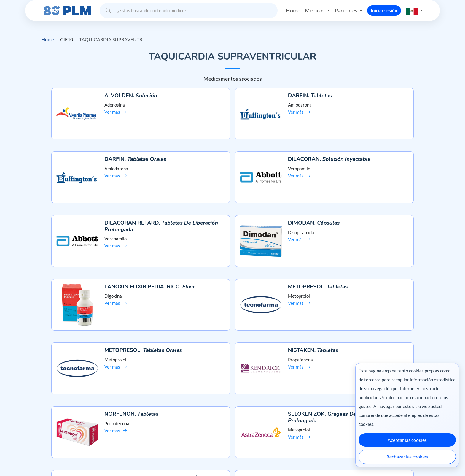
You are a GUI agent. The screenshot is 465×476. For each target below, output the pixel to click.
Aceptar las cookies (407, 440)
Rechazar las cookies (407, 457)
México (300, 459)
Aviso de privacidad (74, 413)
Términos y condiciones (78, 424)
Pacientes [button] (347, 10)
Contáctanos (233, 413)
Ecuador (342, 459)
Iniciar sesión (384, 10)
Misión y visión (70, 403)
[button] (414, 10)
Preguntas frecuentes (233, 403)
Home (293, 10)
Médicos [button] (315, 10)
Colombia (321, 459)
